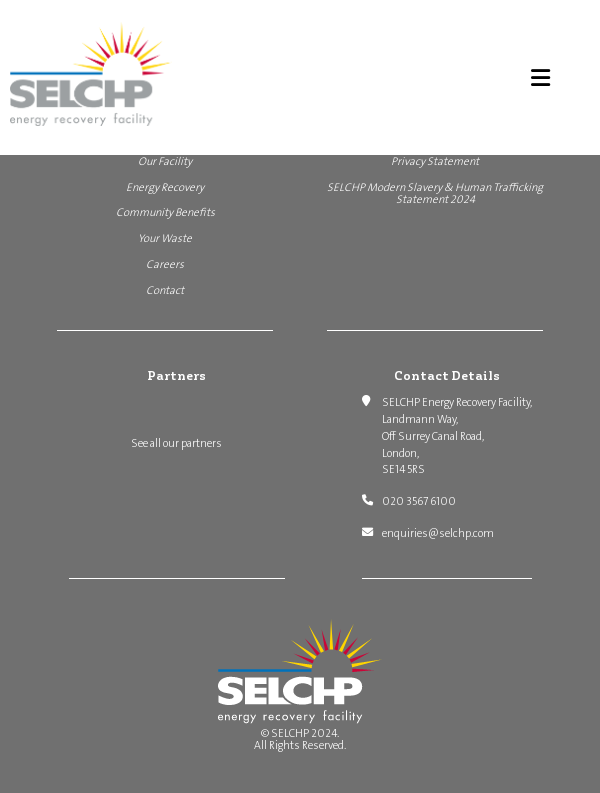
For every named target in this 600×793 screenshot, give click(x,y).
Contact (165, 290)
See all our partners (176, 443)
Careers (165, 264)
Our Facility (165, 161)
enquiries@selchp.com (438, 533)
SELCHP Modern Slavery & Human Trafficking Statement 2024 (435, 194)
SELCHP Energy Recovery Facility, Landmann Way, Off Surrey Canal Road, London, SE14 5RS (457, 436)
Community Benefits (165, 212)
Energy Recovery (165, 187)
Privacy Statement (435, 161)
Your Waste (165, 238)
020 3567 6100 (419, 501)
